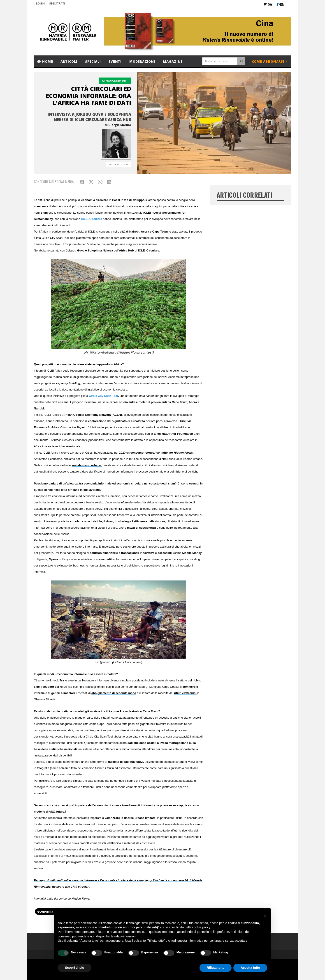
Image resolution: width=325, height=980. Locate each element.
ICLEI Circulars (92, 219)
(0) (268, 4)
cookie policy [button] (201, 927)
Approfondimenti (115, 81)
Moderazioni (142, 61)
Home (45, 61)
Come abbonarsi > (270, 61)
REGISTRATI (57, 3)
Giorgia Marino (120, 125)
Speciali (93, 61)
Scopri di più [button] (75, 968)
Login (41, 3)
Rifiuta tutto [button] (216, 968)
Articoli (69, 61)
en (282, 4)
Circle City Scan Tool (103, 396)
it (277, 4)
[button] (265, 916)
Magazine (173, 61)
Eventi (115, 61)
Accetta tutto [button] (250, 968)
